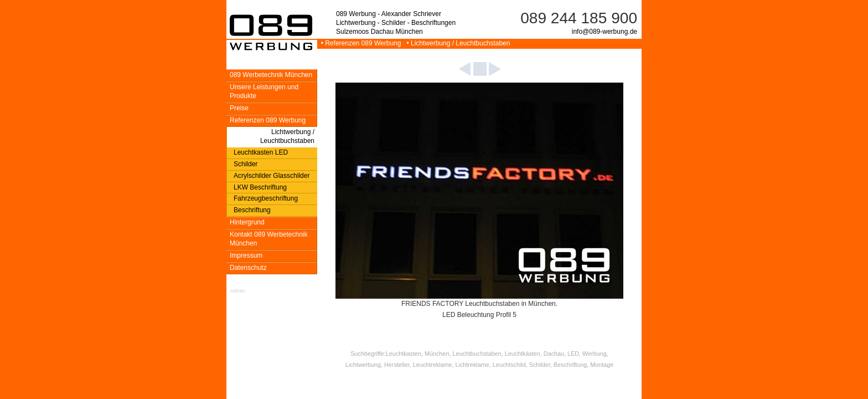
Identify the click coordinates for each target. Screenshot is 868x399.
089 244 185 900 (579, 18)
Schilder (246, 164)
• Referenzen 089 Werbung (360, 43)
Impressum (246, 255)
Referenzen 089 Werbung (268, 120)
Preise (239, 108)
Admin (238, 291)
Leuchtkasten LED (261, 152)
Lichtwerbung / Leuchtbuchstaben (287, 136)
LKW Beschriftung (260, 187)
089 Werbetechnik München (271, 75)
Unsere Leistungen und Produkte (264, 91)
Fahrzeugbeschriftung (266, 198)
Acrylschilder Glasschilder (272, 176)
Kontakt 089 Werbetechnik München (269, 239)
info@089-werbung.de (604, 32)
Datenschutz (248, 268)
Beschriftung (252, 210)
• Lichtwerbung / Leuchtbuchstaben (457, 43)
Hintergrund (247, 222)
